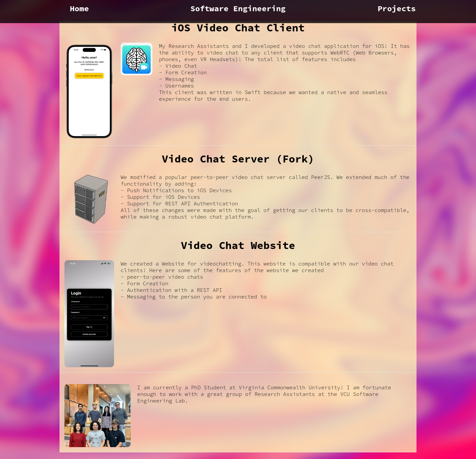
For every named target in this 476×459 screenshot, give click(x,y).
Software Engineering (238, 8)
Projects (397, 8)
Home (79, 8)
